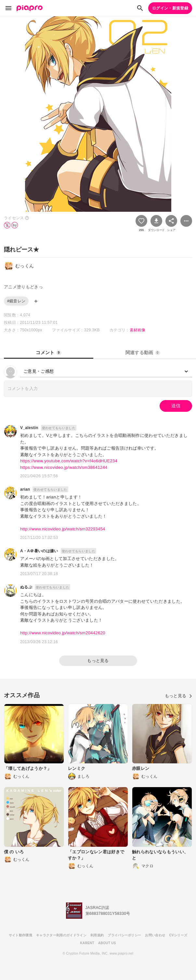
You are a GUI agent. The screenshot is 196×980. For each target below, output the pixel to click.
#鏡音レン (16, 301)
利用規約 (97, 935)
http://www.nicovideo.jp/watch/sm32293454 (63, 529)
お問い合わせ (155, 935)
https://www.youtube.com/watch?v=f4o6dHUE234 (69, 461)
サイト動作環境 (20, 935)
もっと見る (98, 661)
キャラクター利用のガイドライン (61, 935)
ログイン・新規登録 (170, 8)
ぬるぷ (26, 587)
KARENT (87, 943)
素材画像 (138, 330)
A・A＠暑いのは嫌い (39, 551)
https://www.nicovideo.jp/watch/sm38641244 (64, 467)
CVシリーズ (178, 935)
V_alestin (29, 428)
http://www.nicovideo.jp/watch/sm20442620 (63, 633)
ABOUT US (107, 943)
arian (25, 489)
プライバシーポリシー (124, 935)
